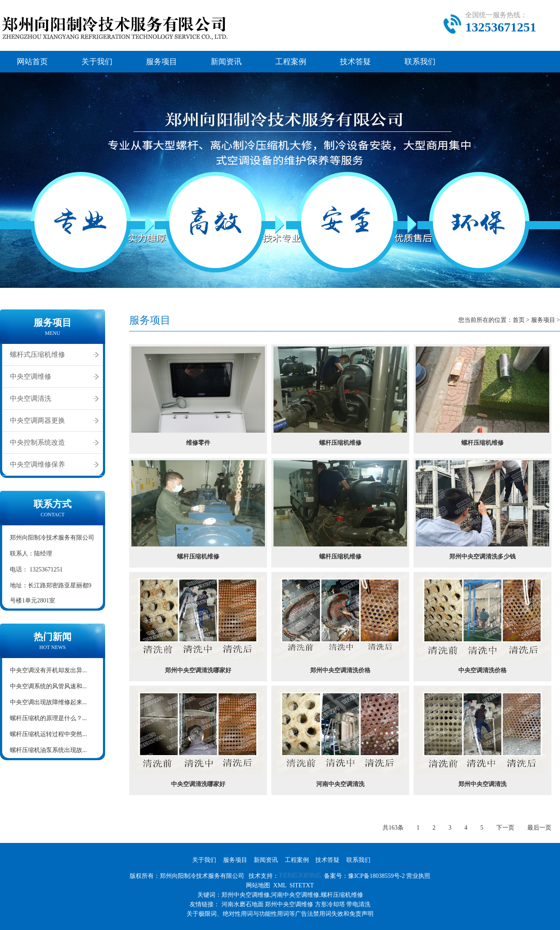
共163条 (393, 828)
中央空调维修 (31, 376)
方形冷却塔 (330, 904)
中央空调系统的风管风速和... (48, 686)
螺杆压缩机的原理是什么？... (48, 718)
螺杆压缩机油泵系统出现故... (48, 750)
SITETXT (302, 885)
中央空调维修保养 (37, 464)
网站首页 (32, 62)
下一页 (505, 828)
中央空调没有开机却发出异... (48, 670)
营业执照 (418, 876)
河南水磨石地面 (243, 904)
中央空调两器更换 (37, 420)
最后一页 (539, 828)
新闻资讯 (226, 62)
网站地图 (258, 885)
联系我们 (420, 62)
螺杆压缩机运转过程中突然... (48, 734)
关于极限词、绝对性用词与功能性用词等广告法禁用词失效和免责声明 (280, 914)
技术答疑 (355, 62)
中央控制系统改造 (37, 442)
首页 (519, 320)
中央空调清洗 (31, 398)
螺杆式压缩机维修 (37, 354)
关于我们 (97, 62)
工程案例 (291, 62)
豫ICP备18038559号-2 (376, 876)
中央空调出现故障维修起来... (48, 702)
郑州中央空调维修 (289, 904)
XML (280, 885)
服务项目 (162, 62)
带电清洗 (358, 904)
